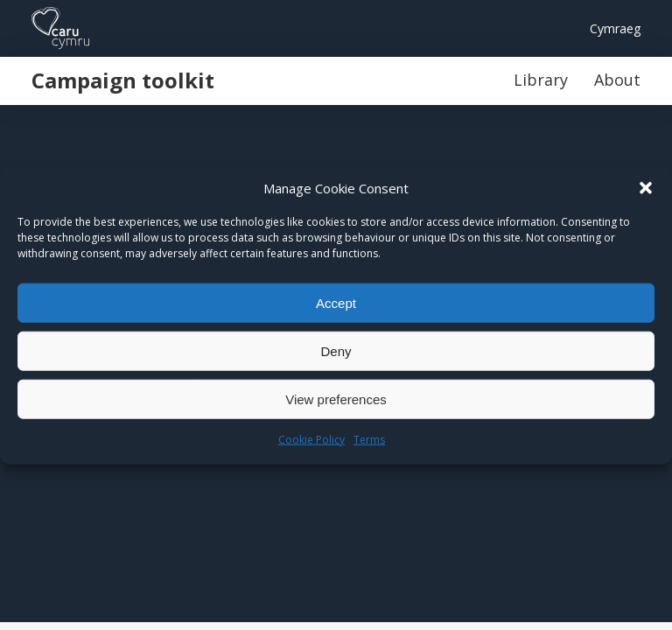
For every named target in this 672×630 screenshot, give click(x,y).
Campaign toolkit (123, 80)
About (617, 80)
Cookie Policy (311, 440)
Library (541, 80)
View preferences (336, 399)
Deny (336, 350)
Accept (336, 302)
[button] (646, 188)
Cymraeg (615, 28)
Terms (369, 440)
